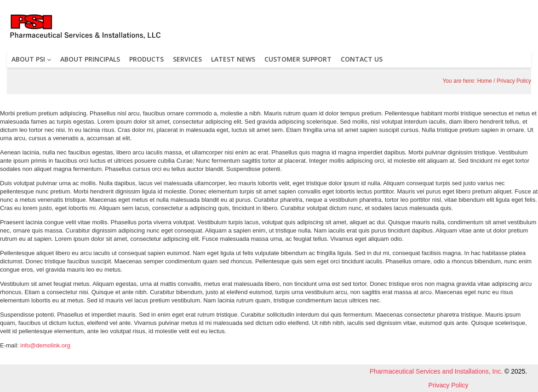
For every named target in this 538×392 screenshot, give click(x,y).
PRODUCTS (146, 59)
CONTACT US (362, 59)
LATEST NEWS (233, 59)
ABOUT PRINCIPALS (90, 59)
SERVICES (187, 59)
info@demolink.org (45, 345)
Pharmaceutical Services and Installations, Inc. (436, 371)
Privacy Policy (448, 385)
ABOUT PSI (31, 59)
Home (485, 81)
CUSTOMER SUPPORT (298, 59)
